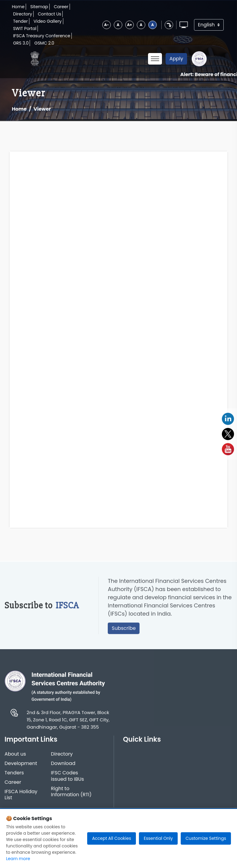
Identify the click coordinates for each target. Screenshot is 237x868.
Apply (176, 59)
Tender (20, 21)
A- (107, 25)
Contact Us (49, 14)
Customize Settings (206, 838)
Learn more (18, 859)
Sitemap (39, 7)
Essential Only (158, 838)
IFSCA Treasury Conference (42, 36)
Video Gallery (48, 21)
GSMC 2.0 (44, 43)
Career (61, 7)
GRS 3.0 (21, 43)
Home (18, 7)
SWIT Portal (25, 28)
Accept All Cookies (112, 838)
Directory (23, 14)
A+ (130, 25)
